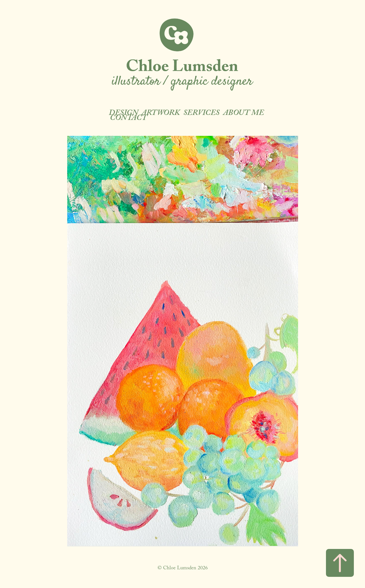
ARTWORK (161, 114)
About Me (244, 114)
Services (201, 114)
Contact (128, 119)
